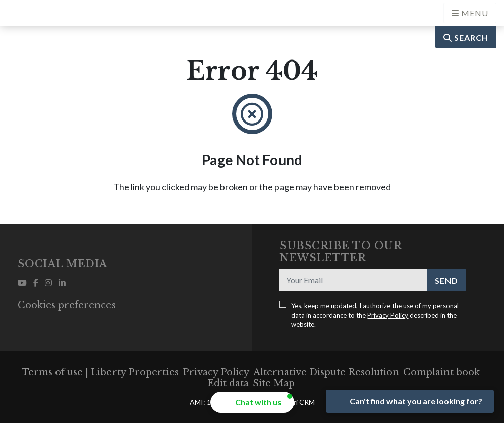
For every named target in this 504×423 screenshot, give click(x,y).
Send (446, 281)
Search (466, 38)
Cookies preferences (67, 305)
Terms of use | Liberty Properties (100, 372)
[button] (252, 402)
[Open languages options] (470, 13)
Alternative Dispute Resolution (326, 372)
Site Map (274, 383)
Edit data (228, 383)
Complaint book (441, 372)
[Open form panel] (410, 401)
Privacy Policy (388, 315)
